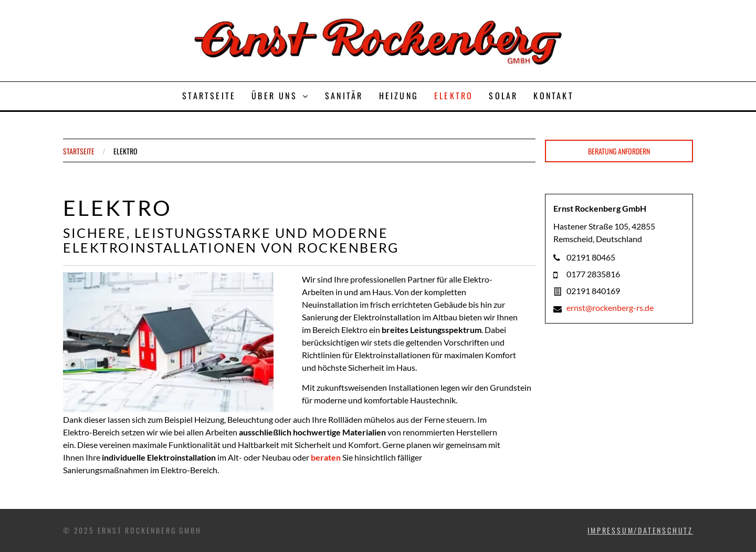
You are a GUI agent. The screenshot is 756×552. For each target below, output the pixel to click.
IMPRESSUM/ (613, 530)
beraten (326, 457)
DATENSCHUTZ (665, 530)
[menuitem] (209, 96)
